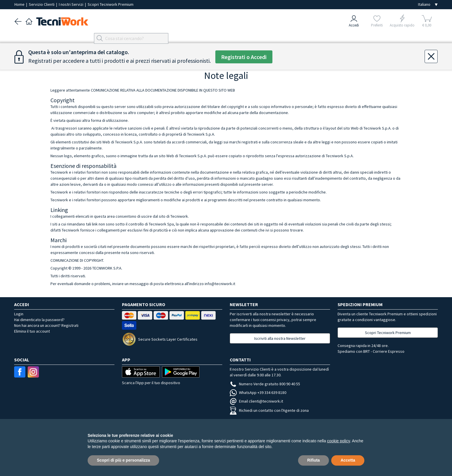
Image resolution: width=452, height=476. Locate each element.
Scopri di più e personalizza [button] (123, 460)
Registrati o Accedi (244, 57)
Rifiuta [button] (314, 460)
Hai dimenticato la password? (39, 320)
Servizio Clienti (42, 4)
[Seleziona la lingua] (428, 4)
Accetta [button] (348, 460)
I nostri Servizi (71, 4)
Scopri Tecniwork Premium (111, 4)
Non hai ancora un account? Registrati (46, 325)
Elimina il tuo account (32, 331)
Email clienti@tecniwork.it (256, 401)
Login (19, 314)
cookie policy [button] (339, 441)
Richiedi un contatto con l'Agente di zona (269, 410)
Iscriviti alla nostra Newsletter (280, 338)
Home (20, 4)
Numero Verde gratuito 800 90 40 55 (265, 384)
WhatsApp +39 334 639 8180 (258, 392)
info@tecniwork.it (220, 284)
